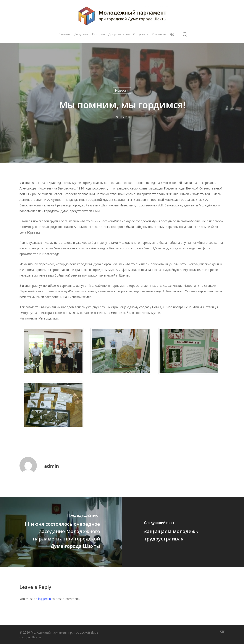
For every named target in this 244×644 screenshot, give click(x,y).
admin (52, 466)
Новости (122, 90)
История (98, 36)
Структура (141, 36)
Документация (119, 36)
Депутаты (81, 36)
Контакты (159, 36)
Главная (65, 36)
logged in (44, 599)
